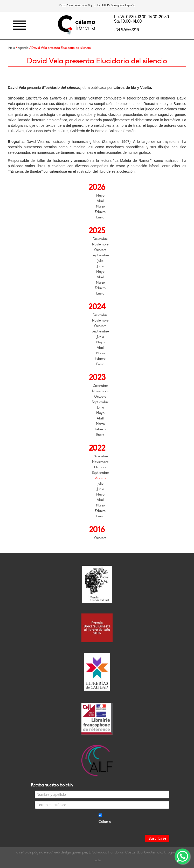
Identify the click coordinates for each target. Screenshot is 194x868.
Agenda (23, 48)
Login (97, 860)
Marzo (100, 206)
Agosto (100, 478)
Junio (100, 266)
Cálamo (105, 822)
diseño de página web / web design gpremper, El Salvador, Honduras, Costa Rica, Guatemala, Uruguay (97, 852)
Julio (100, 261)
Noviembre (100, 244)
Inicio (11, 48)
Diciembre (100, 239)
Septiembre (100, 255)
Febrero (100, 212)
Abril (100, 201)
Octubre (100, 250)
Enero (100, 217)
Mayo (100, 196)
